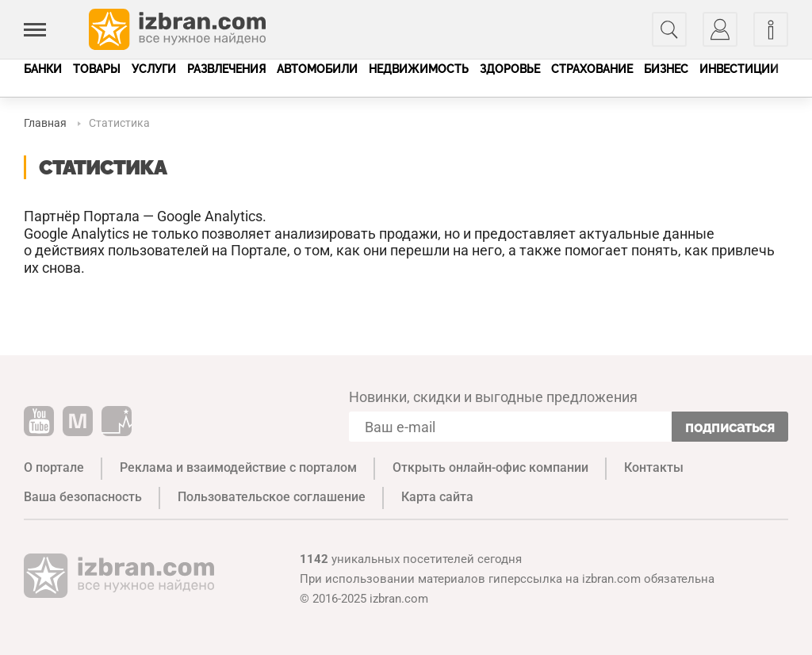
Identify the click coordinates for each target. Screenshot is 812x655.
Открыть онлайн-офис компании (490, 467)
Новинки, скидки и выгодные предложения (493, 397)
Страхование (592, 69)
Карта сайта (437, 497)
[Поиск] (669, 29)
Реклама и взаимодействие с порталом (238, 467)
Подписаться (730, 427)
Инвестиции (739, 69)
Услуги (154, 69)
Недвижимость (419, 69)
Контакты (654, 467)
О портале (54, 467)
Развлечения (226, 69)
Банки (43, 69)
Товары (97, 69)
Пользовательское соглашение (272, 497)
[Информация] (771, 29)
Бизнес (666, 69)
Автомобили (317, 69)
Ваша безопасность (83, 497)
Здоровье (510, 69)
